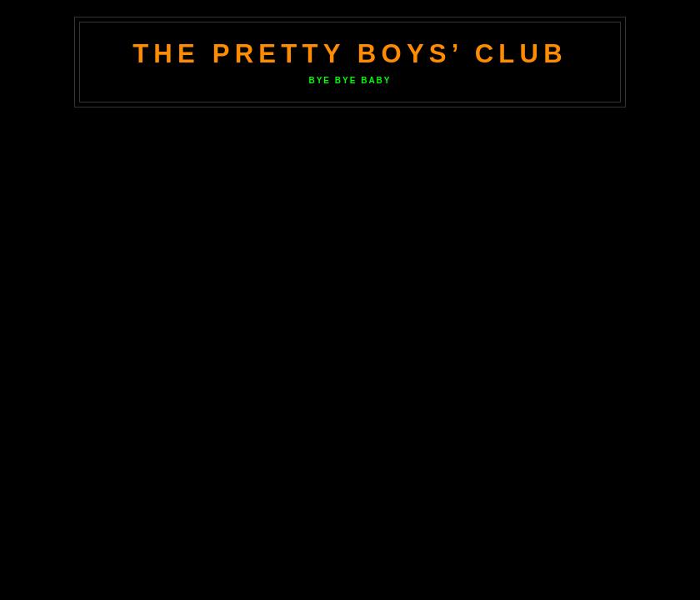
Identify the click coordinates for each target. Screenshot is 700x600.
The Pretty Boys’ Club (350, 54)
